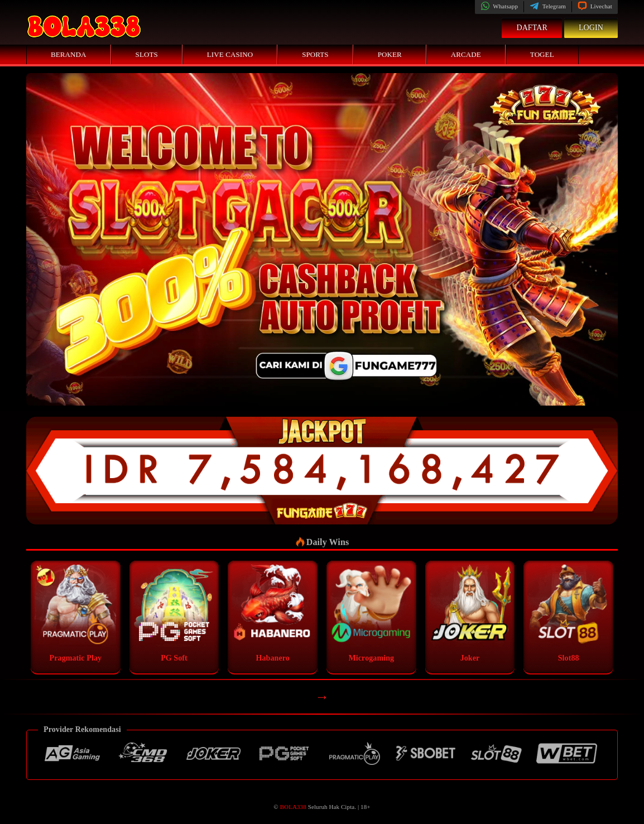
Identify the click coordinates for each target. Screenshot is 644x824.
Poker (390, 54)
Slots (147, 54)
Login (591, 28)
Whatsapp (499, 6)
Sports (315, 54)
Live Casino (230, 54)
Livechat (595, 6)
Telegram (548, 6)
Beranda (69, 54)
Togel (542, 54)
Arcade (466, 54)
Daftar (532, 28)
